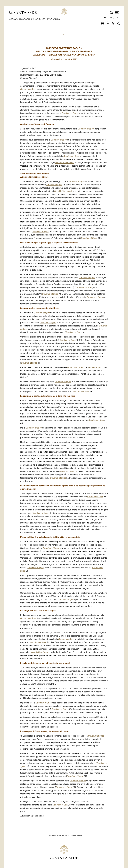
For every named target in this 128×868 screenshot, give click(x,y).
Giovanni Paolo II (19, 19)
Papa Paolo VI (96, 367)
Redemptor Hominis (65, 163)
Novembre (54, 19)
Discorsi (36, 19)
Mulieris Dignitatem (39, 652)
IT (64, 34)
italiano (110, 18)
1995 (45, 19)
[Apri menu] (117, 13)
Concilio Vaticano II (63, 191)
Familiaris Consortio (69, 471)
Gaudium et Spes (28, 89)
